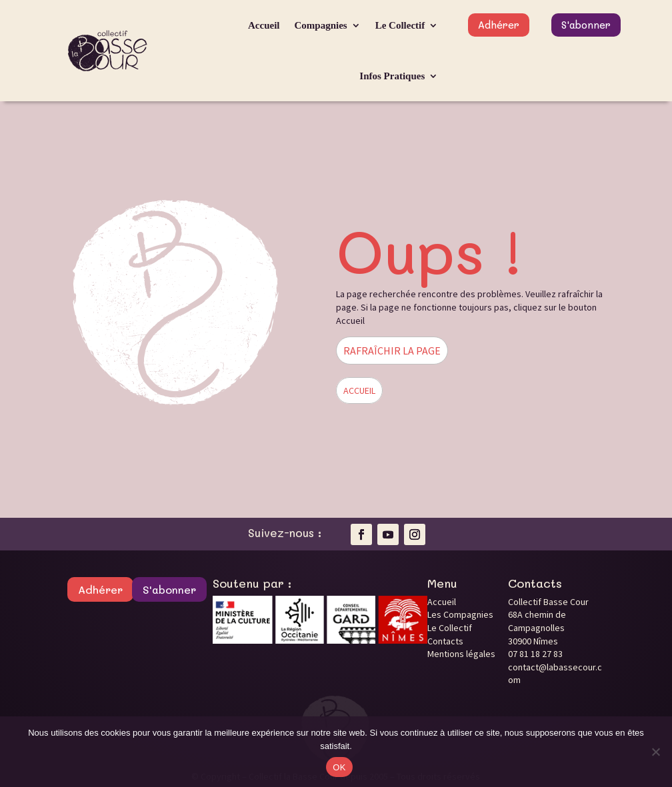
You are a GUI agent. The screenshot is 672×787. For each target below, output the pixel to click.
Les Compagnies (460, 614)
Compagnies (321, 25)
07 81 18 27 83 (535, 654)
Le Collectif (400, 25)
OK (339, 767)
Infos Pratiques (392, 76)
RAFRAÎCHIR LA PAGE (392, 351)
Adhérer (499, 25)
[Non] (655, 752)
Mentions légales (461, 654)
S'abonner (586, 25)
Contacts (445, 641)
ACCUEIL (359, 391)
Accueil (264, 25)
